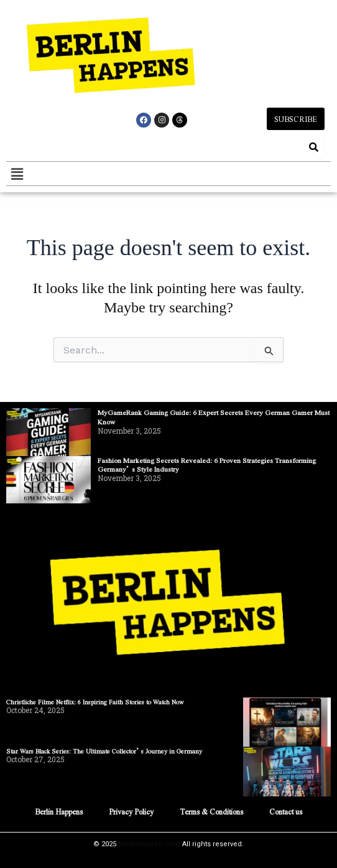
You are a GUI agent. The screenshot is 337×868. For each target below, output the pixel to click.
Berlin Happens (59, 811)
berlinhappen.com (149, 844)
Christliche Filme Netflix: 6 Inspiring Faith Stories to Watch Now (95, 702)
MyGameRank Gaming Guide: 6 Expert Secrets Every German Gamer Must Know (214, 417)
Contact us (286, 811)
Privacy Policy (131, 811)
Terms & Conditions (211, 811)
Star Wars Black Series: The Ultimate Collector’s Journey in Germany (104, 751)
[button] (17, 174)
